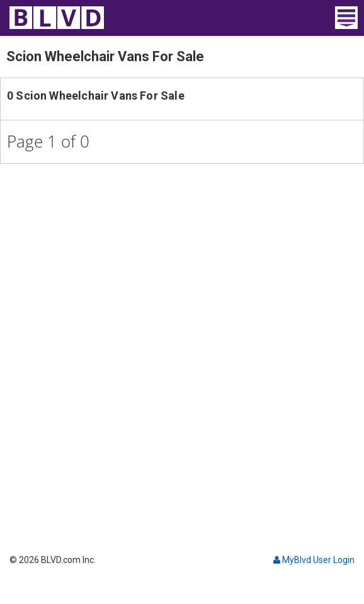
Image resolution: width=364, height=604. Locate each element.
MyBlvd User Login (314, 560)
